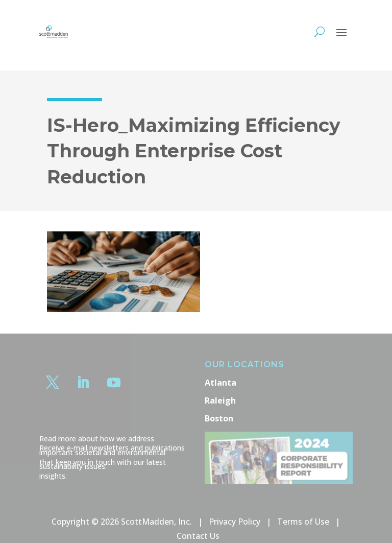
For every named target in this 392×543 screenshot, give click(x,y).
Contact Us (198, 536)
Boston (219, 418)
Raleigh (220, 400)
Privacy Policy (235, 522)
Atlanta (220, 383)
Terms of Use (303, 522)
